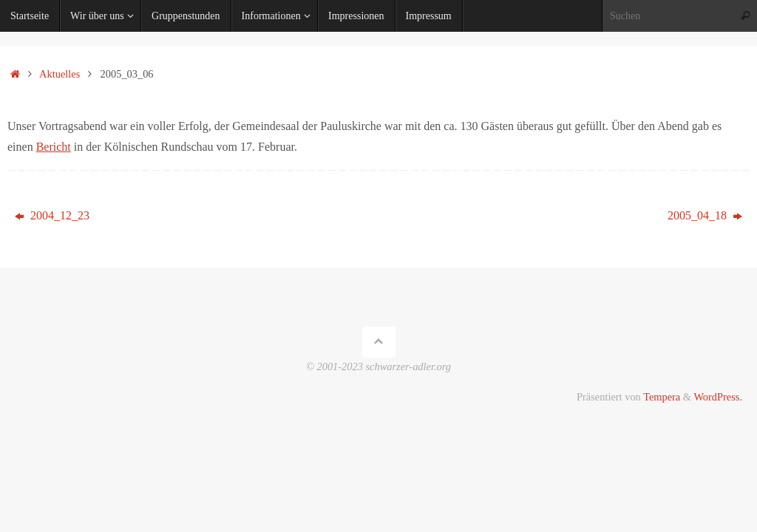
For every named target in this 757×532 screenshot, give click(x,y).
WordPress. (718, 397)
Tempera (662, 397)
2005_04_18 (705, 215)
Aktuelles (60, 74)
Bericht (54, 147)
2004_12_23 (52, 215)
